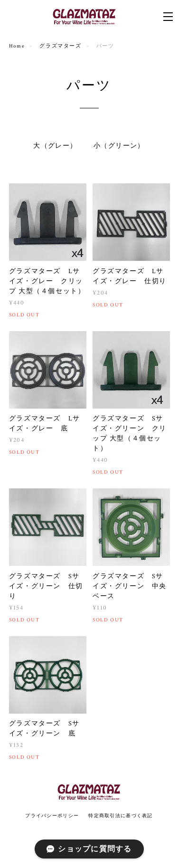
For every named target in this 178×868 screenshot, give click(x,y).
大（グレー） (55, 146)
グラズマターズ (60, 46)
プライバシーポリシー (52, 816)
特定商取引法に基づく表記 (120, 816)
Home (17, 46)
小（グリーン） (119, 146)
